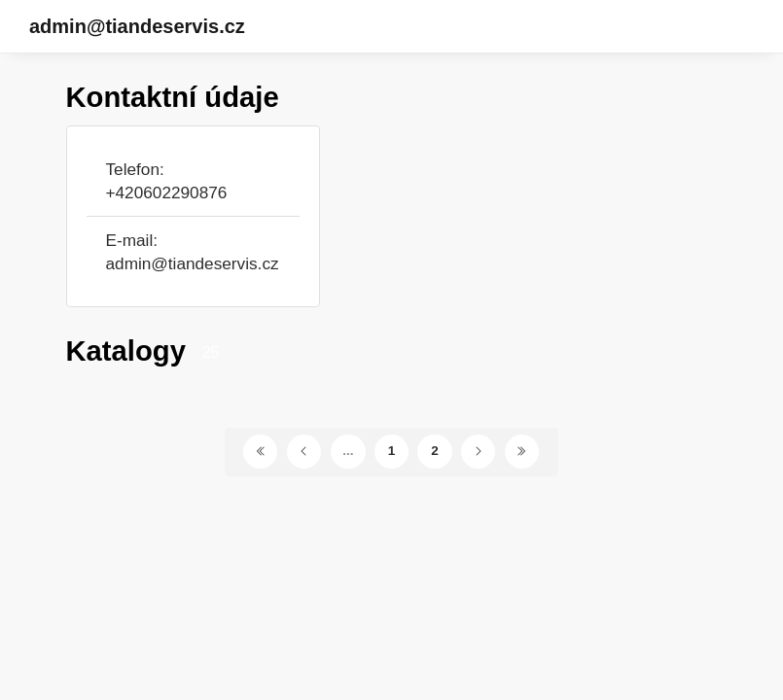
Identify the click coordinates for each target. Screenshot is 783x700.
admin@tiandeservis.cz (137, 26)
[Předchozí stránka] (304, 452)
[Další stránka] (478, 452)
